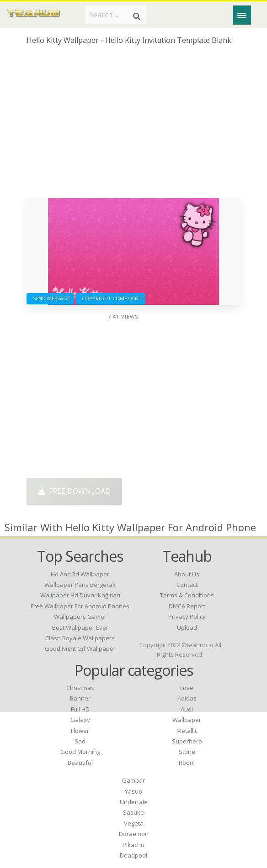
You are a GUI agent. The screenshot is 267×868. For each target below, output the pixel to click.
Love (187, 688)
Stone (187, 752)
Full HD (80, 709)
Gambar (133, 780)
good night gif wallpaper (80, 648)
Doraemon (134, 834)
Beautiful (80, 763)
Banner (80, 698)
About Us (187, 574)
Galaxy (80, 720)
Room (187, 763)
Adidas (187, 698)
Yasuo (133, 791)
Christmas (80, 688)
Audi (187, 709)
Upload (187, 627)
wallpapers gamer (80, 617)
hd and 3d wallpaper (80, 574)
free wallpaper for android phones (80, 606)
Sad (80, 741)
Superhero (187, 741)
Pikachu (133, 845)
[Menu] (242, 15)
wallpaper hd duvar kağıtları (80, 595)
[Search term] (116, 15)
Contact (187, 585)
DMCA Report (187, 606)
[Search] (137, 16)
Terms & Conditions (187, 595)
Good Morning (80, 752)
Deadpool (133, 855)
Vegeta (134, 823)
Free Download (74, 491)
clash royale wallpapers (80, 638)
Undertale (134, 802)
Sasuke (133, 812)
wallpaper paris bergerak (80, 585)
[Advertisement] (133, 125)
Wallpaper (187, 720)
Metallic (187, 731)
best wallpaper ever (80, 627)
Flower (80, 731)
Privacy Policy (187, 617)
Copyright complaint (110, 298)
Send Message (50, 298)
